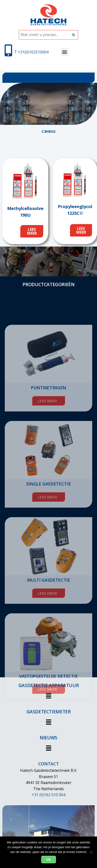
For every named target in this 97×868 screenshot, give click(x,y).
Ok (49, 859)
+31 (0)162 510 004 (48, 795)
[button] (65, 52)
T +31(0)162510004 (31, 52)
